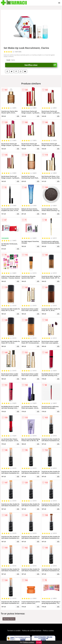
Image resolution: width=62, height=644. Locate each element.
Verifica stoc (41, 65)
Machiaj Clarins (9, 619)
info (18, 116)
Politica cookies (48, 631)
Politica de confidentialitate (32, 631)
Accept (39, 642)
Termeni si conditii (14, 631)
